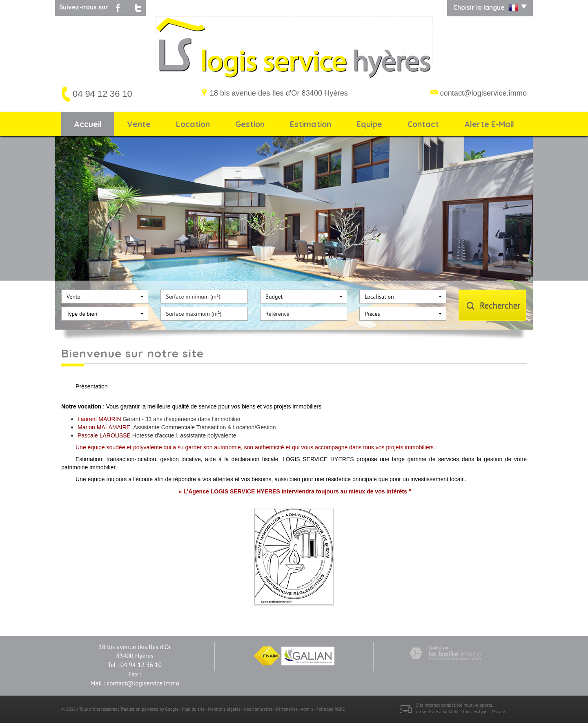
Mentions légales (224, 709)
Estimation (311, 124)
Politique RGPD (331, 709)
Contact (423, 124)
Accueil (88, 124)
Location (193, 124)
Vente (139, 124)
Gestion (250, 124)
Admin (307, 709)
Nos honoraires (258, 709)
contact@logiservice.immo (483, 93)
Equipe (369, 124)
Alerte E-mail (489, 124)
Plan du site (193, 709)
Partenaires (287, 709)
